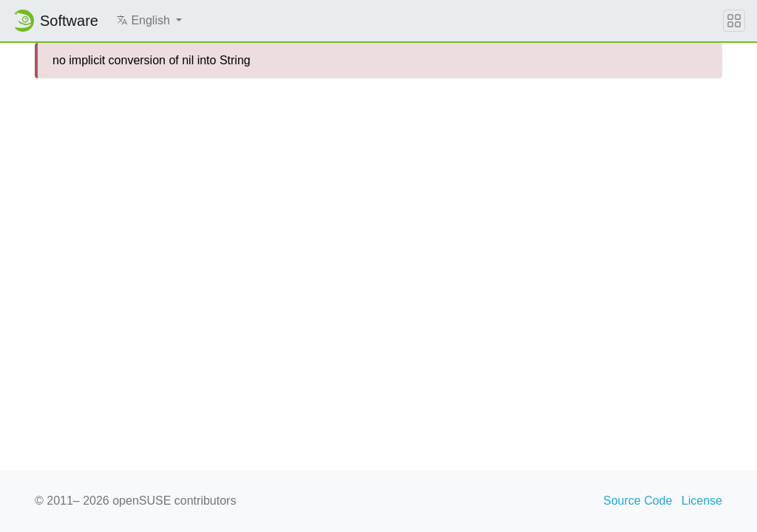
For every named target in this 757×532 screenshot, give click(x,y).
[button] (149, 21)
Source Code (638, 501)
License (702, 501)
